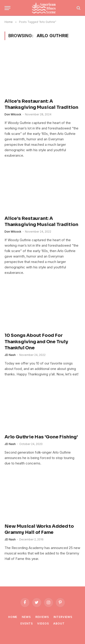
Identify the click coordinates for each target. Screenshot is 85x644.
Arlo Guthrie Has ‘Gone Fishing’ (41, 437)
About (59, 623)
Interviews (63, 617)
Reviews (42, 617)
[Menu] (7, 8)
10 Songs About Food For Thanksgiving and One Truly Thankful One (36, 341)
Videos (43, 623)
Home (13, 617)
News (26, 617)
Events (27, 623)
